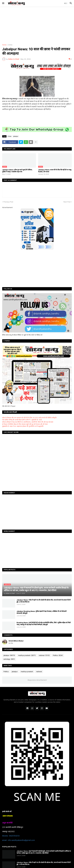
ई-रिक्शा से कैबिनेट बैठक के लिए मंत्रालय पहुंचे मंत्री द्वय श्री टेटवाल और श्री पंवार (25, 424)
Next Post (67, 202)
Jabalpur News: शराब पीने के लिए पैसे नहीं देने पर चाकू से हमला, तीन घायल (55, 171)
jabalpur (16, 136)
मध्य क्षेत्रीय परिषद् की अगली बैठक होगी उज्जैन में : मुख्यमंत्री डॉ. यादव (22, 420)
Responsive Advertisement (37, 680)
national (44, 655)
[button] (3, 3)
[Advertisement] (37, 25)
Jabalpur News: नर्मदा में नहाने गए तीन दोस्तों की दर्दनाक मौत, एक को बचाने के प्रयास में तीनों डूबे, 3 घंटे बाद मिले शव (44, 601)
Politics (58, 655)
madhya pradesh (27, 655)
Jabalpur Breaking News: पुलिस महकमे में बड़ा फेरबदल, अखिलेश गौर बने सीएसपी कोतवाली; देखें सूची (42, 612)
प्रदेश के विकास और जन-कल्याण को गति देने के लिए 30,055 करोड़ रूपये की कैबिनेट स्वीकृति (29, 418)
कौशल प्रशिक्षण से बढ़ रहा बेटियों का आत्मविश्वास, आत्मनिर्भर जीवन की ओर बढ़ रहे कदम (28, 422)
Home (4, 45)
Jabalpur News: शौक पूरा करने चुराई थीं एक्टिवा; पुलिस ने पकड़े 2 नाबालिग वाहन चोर (17, 171)
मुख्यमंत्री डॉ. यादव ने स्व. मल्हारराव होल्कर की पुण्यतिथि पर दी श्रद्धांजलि (23, 426)
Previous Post (8, 202)
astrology (9, 659)
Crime (10, 45)
